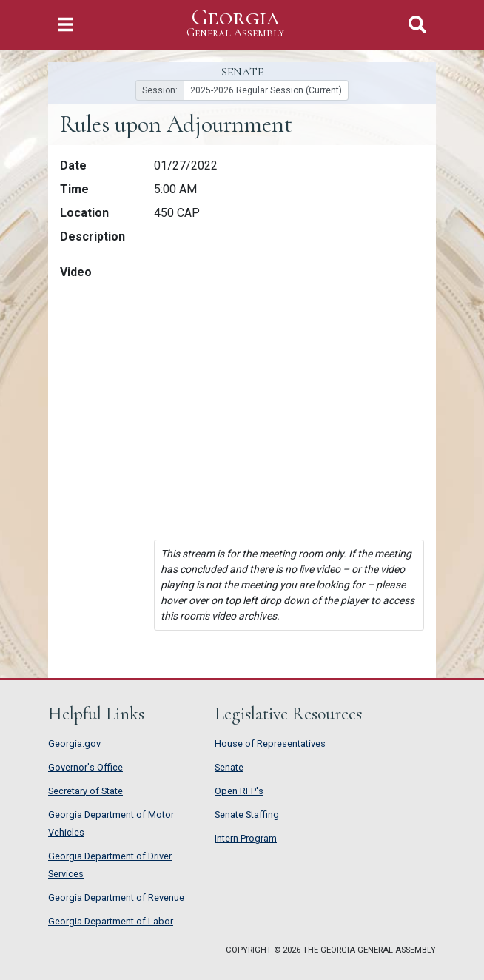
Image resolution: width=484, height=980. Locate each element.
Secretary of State (85, 791)
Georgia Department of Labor (111, 921)
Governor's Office (85, 767)
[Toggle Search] (417, 25)
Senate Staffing (247, 815)
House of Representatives (270, 744)
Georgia (235, 23)
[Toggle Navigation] (65, 25)
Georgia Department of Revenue (116, 897)
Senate (229, 767)
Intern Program (246, 838)
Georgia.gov (74, 744)
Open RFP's (239, 791)
